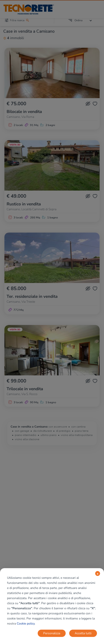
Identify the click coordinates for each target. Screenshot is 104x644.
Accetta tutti (83, 633)
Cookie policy (26, 624)
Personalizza (52, 633)
